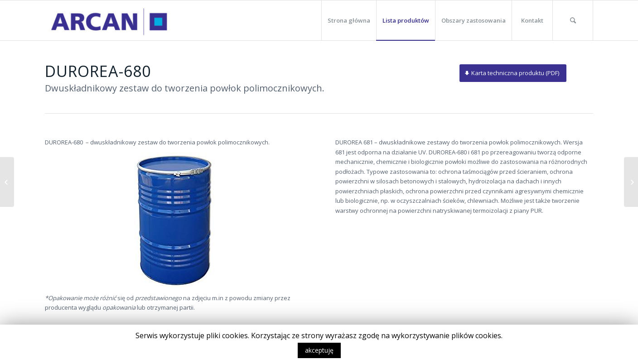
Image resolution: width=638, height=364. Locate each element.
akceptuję (319, 350)
